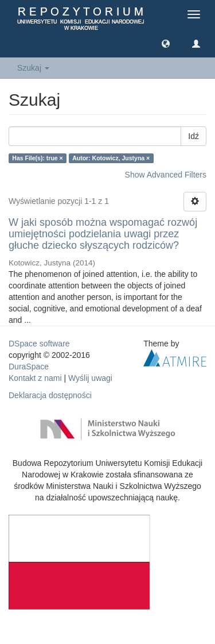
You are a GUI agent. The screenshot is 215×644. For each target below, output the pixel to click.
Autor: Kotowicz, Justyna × (111, 158)
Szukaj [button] (33, 68)
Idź (193, 136)
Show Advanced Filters (166, 175)
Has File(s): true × (37, 158)
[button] (166, 43)
